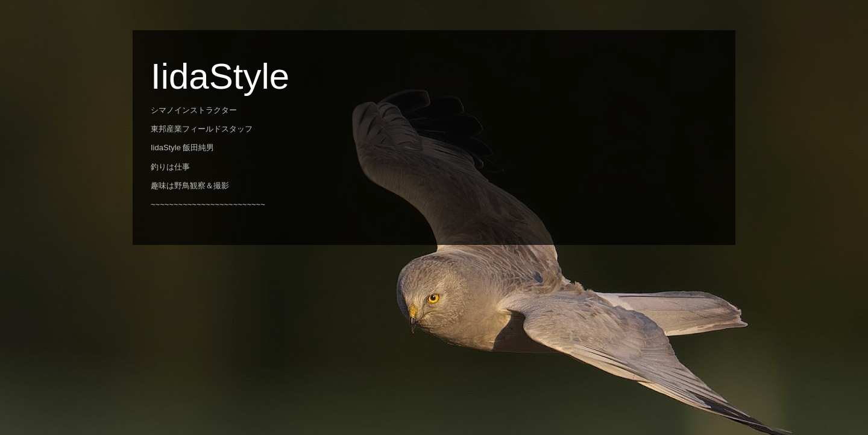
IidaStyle (220, 76)
